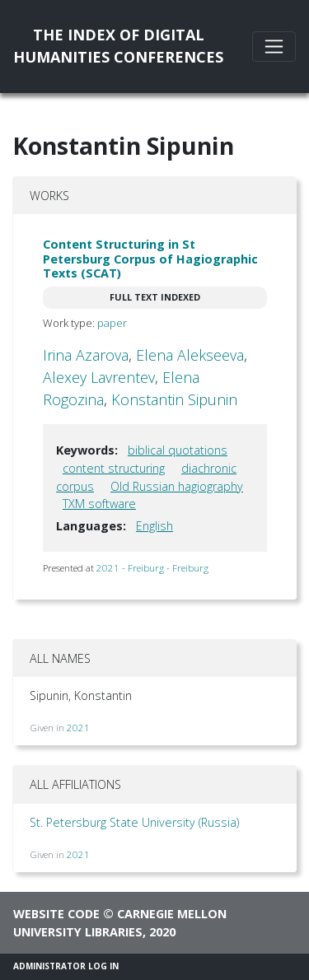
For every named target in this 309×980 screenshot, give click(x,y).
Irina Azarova (86, 355)
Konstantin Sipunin (174, 399)
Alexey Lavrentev (99, 377)
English (154, 526)
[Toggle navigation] (274, 47)
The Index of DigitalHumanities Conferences (118, 46)
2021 (78, 728)
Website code (56, 914)
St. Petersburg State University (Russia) (134, 822)
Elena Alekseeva (190, 355)
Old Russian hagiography (177, 486)
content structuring (114, 468)
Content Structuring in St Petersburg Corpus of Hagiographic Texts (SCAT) (150, 259)
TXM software (99, 504)
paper (112, 323)
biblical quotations (178, 450)
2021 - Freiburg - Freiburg (152, 568)
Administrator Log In (66, 966)
